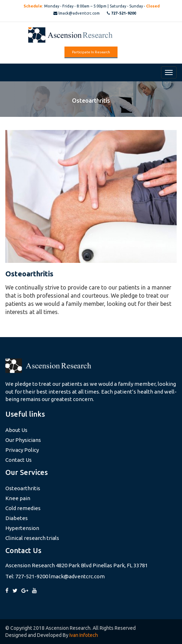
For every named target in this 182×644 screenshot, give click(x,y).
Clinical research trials (32, 538)
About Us (16, 430)
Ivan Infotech (84, 635)
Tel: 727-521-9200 (27, 576)
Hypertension (22, 528)
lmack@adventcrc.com (77, 13)
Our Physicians (23, 440)
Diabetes (17, 518)
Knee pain (18, 498)
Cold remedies (23, 508)
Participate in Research (91, 52)
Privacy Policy (22, 450)
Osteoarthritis (23, 488)
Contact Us (19, 460)
